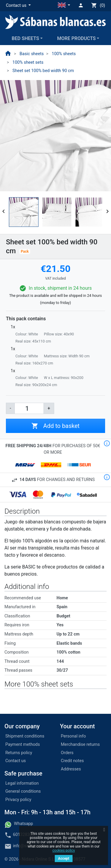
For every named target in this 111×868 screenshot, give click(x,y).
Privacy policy (18, 800)
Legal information (22, 783)
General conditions (23, 791)
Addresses (71, 769)
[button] (18, 6)
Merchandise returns (81, 744)
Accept (64, 859)
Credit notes (73, 761)
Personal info (74, 736)
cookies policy (64, 851)
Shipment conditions (25, 736)
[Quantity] (29, 408)
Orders (67, 753)
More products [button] (76, 38)
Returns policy (19, 753)
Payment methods (23, 744)
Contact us (16, 761)
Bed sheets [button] (25, 38)
